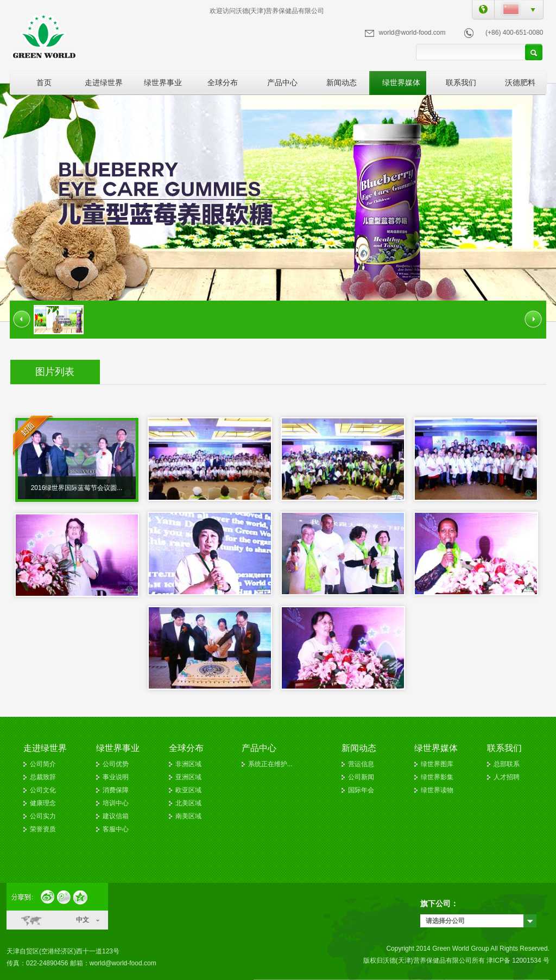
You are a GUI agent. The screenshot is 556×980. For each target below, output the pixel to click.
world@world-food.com (412, 33)
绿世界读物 (437, 790)
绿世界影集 (437, 777)
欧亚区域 (188, 790)
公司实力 (43, 816)
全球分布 (223, 82)
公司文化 (43, 790)
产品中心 (282, 82)
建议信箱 (116, 816)
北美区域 (188, 803)
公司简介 (43, 764)
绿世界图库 (437, 764)
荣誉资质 (43, 829)
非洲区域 (188, 764)
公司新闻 (361, 777)
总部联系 (507, 764)
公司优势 (116, 764)
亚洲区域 (188, 777)
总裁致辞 (43, 777)
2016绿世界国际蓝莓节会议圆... (77, 488)
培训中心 (116, 803)
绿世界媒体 (401, 82)
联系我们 (461, 82)
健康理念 (43, 803)
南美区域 (188, 816)
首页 (44, 82)
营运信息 (361, 764)
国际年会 (361, 790)
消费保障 (116, 790)
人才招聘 (507, 777)
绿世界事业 (163, 82)
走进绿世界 (104, 82)
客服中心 (116, 829)
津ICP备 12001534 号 (518, 960)
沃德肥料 (520, 82)
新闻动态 (342, 82)
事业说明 (116, 777)
